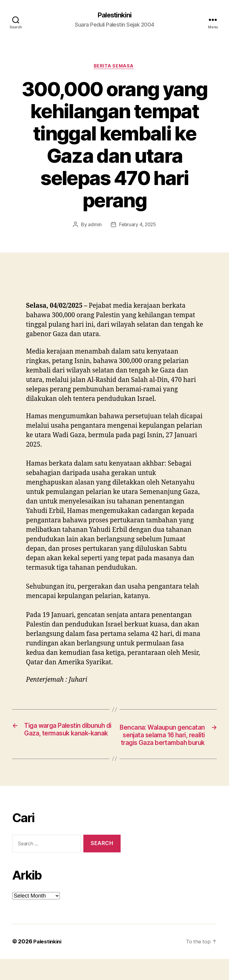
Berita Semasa (114, 67)
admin (94, 226)
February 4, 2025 (138, 226)
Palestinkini (114, 15)
